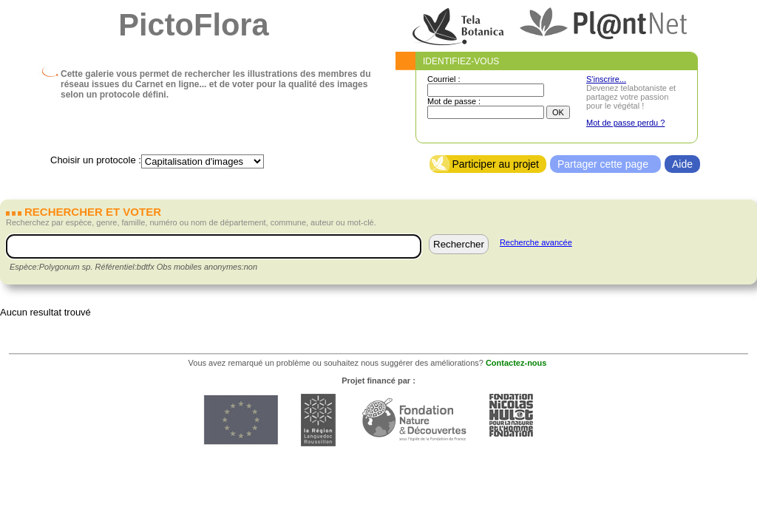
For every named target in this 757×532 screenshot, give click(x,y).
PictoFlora (193, 25)
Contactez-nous (516, 363)
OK (558, 112)
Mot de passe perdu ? (625, 123)
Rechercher (459, 244)
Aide (682, 164)
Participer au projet (495, 164)
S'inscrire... (606, 79)
